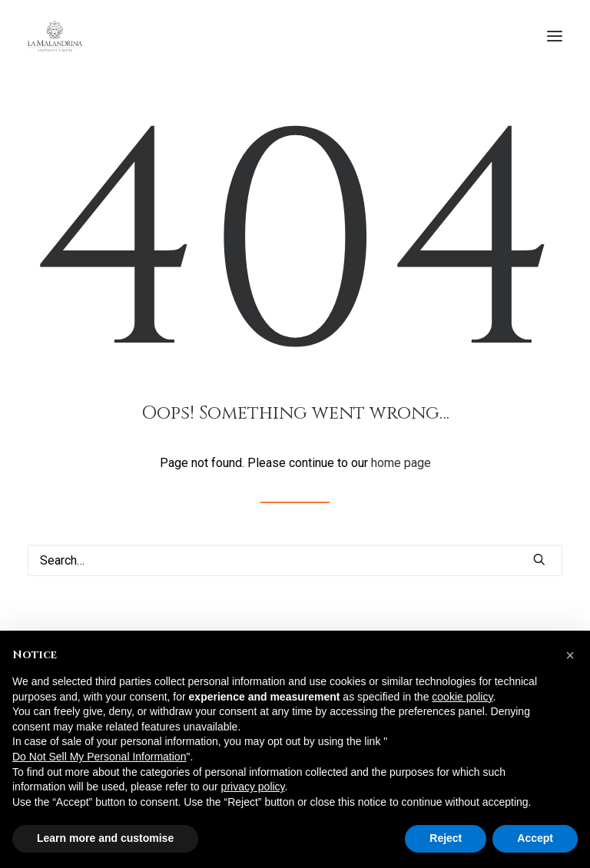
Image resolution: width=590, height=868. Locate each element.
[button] (555, 36)
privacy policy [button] (253, 787)
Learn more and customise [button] (105, 838)
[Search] (295, 560)
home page (401, 463)
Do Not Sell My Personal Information (99, 757)
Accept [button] (535, 838)
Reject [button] (446, 838)
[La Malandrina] (55, 36)
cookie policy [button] (462, 697)
